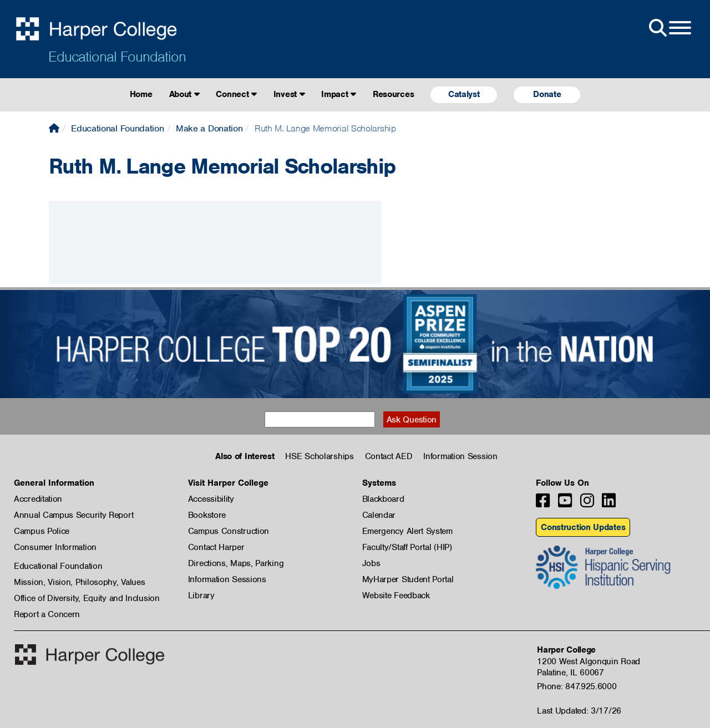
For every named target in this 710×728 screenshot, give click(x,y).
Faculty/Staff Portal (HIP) (407, 547)
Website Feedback (396, 595)
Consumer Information (55, 547)
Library (201, 595)
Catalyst (464, 94)
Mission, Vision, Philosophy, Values (80, 582)
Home (141, 94)
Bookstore (207, 515)
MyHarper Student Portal (408, 579)
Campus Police (42, 531)
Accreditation (38, 499)
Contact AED (389, 456)
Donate (547, 94)
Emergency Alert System (407, 531)
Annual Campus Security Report (73, 515)
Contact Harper (216, 547)
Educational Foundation (117, 57)
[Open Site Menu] (669, 28)
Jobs (371, 563)
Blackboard (383, 499)
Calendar (379, 515)
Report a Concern (47, 614)
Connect (236, 94)
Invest (289, 94)
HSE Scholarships (319, 456)
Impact (339, 94)
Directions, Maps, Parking (236, 563)
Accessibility (211, 499)
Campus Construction (229, 531)
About (184, 94)
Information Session (460, 456)
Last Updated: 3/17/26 (579, 711)
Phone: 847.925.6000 (577, 686)
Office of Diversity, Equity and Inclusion (87, 598)
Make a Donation (209, 128)
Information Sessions (227, 579)
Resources (393, 94)
